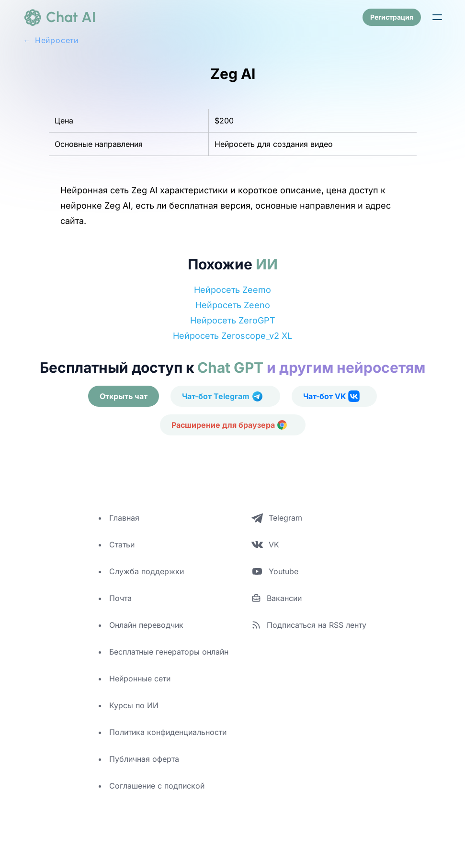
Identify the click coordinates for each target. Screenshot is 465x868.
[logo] (59, 17)
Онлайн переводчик (146, 625)
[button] (437, 17)
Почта (120, 598)
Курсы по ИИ (134, 705)
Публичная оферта (144, 759)
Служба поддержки (147, 571)
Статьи (122, 545)
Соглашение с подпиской (157, 786)
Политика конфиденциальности (168, 732)
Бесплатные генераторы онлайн (169, 652)
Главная (124, 518)
